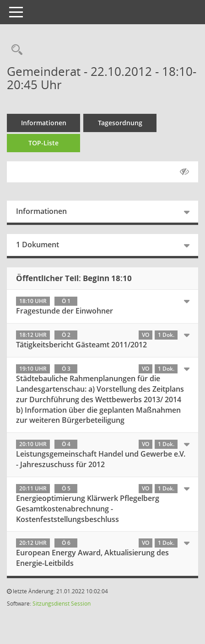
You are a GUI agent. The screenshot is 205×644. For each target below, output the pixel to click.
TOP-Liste (43, 143)
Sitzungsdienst (51, 604)
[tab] (102, 307)
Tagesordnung (120, 123)
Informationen (44, 123)
